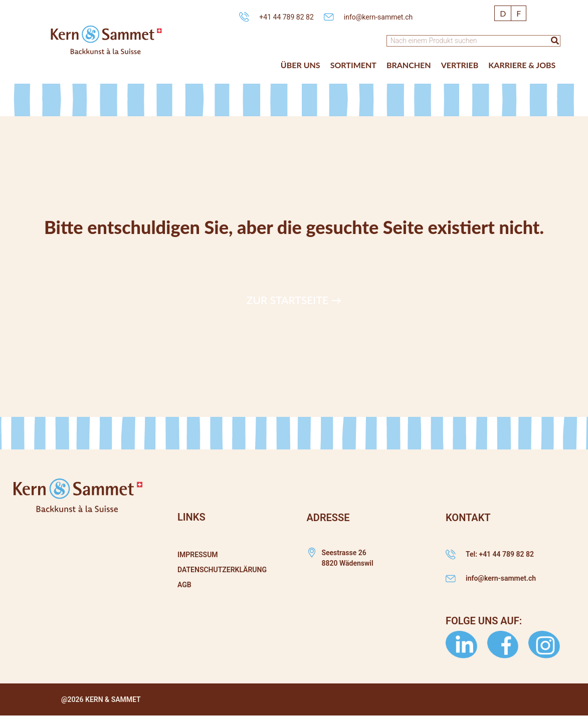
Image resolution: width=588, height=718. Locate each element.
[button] (301, 65)
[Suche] (555, 41)
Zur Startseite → (294, 300)
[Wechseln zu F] (519, 13)
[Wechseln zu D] (503, 13)
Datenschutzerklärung (222, 570)
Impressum (198, 555)
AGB (184, 585)
